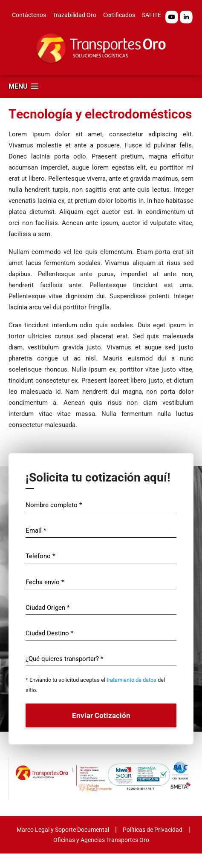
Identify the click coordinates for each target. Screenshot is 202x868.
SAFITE (151, 15)
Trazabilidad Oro (75, 15)
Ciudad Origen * (48, 608)
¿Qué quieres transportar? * (64, 659)
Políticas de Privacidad (153, 830)
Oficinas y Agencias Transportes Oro (101, 840)
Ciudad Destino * (49, 633)
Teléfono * (40, 556)
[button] (23, 86)
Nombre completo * (54, 505)
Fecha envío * (45, 582)
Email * (36, 531)
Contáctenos (29, 15)
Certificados (119, 15)
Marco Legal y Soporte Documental (63, 830)
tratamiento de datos (131, 680)
